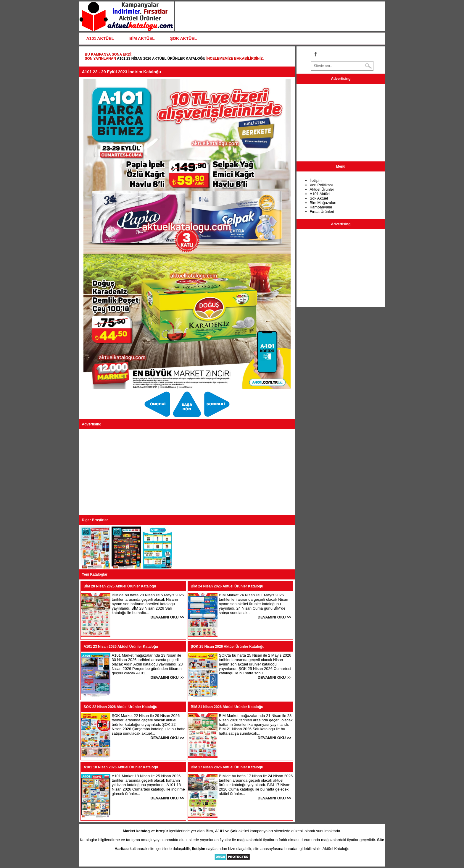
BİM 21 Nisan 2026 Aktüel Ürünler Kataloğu (227, 707)
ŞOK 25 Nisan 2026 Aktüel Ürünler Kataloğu (228, 647)
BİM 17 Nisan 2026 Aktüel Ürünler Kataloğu (227, 767)
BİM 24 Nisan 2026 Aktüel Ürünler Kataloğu (227, 586)
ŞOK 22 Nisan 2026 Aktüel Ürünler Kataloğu (121, 707)
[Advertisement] (187, 472)
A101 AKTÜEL (100, 38)
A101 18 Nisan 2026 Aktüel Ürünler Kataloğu (121, 767)
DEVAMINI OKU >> (167, 617)
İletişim (316, 180)
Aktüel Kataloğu (336, 849)
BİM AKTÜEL (142, 38)
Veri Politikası (321, 185)
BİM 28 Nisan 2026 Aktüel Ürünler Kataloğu (120, 586)
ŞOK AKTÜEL (183, 38)
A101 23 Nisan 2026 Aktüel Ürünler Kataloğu (161, 59)
